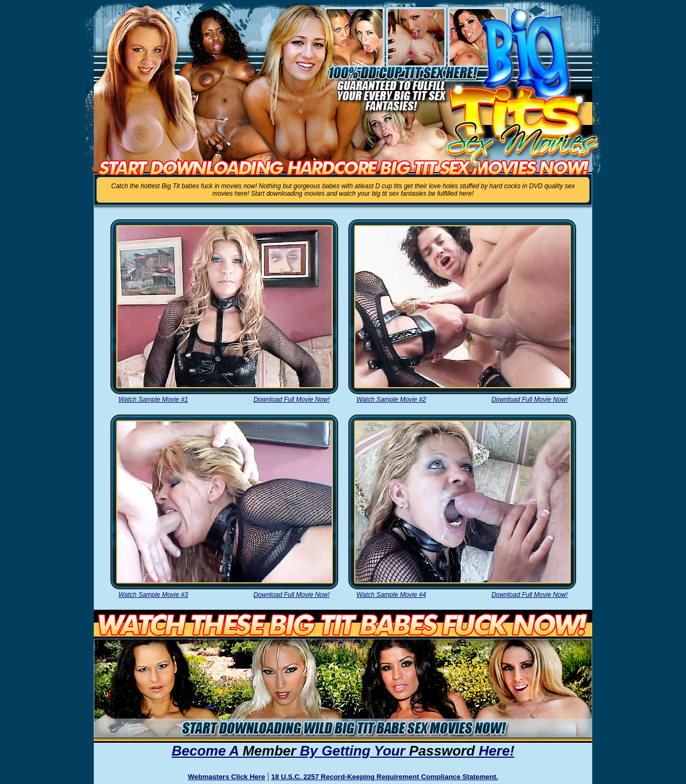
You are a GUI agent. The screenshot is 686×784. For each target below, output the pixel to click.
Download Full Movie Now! (292, 400)
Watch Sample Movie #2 (391, 400)
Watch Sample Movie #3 (153, 595)
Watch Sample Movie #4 (391, 595)
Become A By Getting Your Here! (343, 751)
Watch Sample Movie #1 (153, 400)
